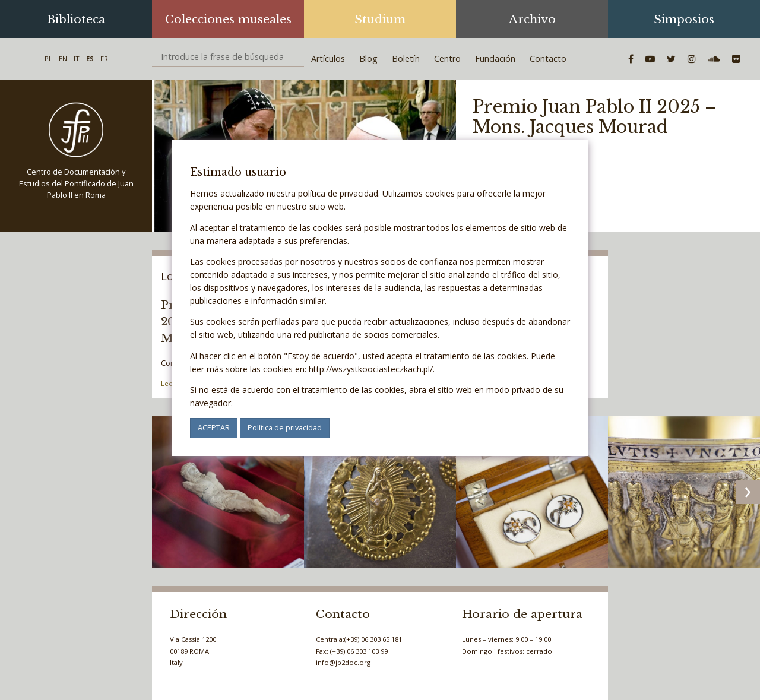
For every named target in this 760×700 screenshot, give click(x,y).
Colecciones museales (228, 19)
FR (104, 58)
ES (90, 58)
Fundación (495, 58)
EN (63, 58)
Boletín (406, 58)
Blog (368, 58)
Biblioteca (76, 19)
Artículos (328, 58)
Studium (380, 19)
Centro (447, 58)
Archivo (532, 19)
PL (48, 58)
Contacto (548, 58)
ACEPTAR (214, 427)
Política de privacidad (285, 427)
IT (77, 58)
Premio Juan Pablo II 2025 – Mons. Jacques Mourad (595, 117)
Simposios (684, 19)
